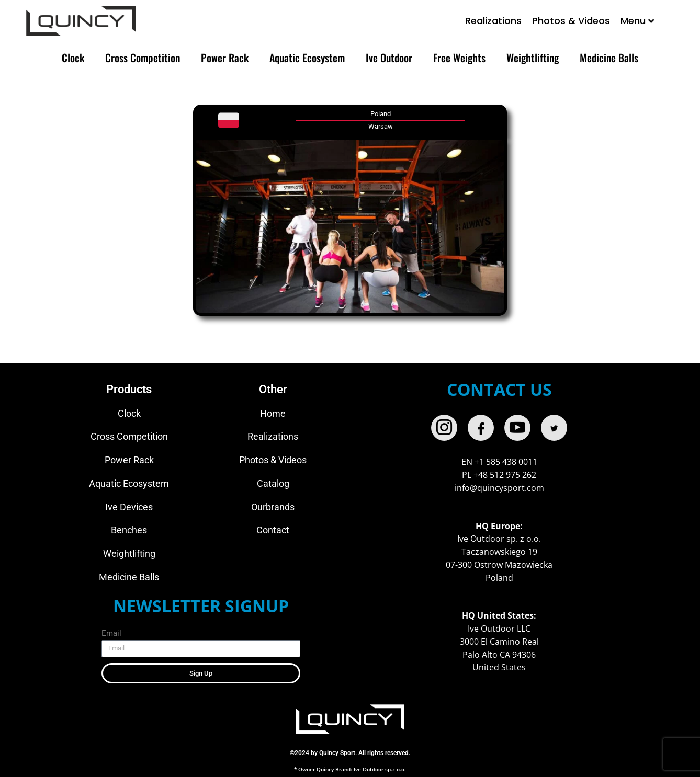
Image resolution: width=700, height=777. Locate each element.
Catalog (273, 483)
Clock (73, 58)
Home (273, 413)
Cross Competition (143, 58)
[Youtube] (517, 428)
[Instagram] (444, 428)
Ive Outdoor (389, 58)
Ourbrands (273, 507)
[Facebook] (481, 428)
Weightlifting (533, 58)
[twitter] (554, 428)
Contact (273, 530)
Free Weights (459, 58)
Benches (129, 530)
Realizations (493, 21)
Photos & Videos (571, 21)
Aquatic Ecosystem (307, 58)
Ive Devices (129, 507)
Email (111, 633)
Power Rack (225, 58)
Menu (637, 21)
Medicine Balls (609, 58)
